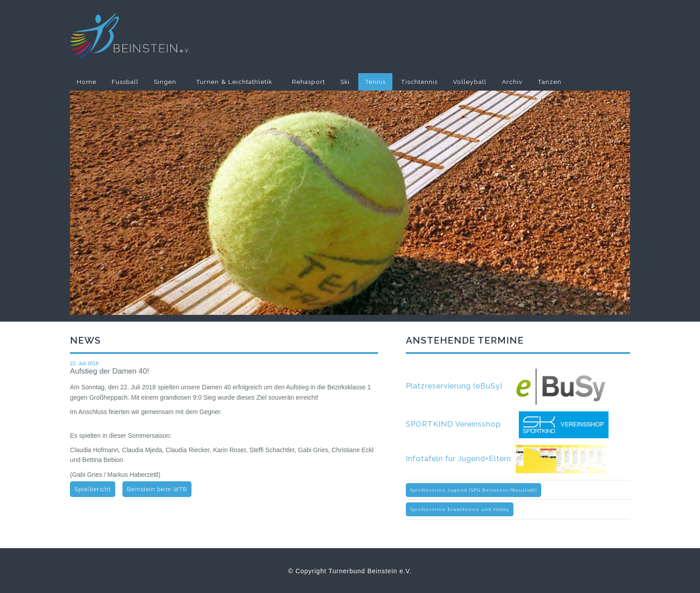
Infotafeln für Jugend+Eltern (506, 458)
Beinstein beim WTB (157, 489)
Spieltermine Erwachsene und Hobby (460, 509)
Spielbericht (93, 489)
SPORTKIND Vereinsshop (507, 424)
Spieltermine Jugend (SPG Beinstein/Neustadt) (474, 490)
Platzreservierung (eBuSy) (506, 386)
